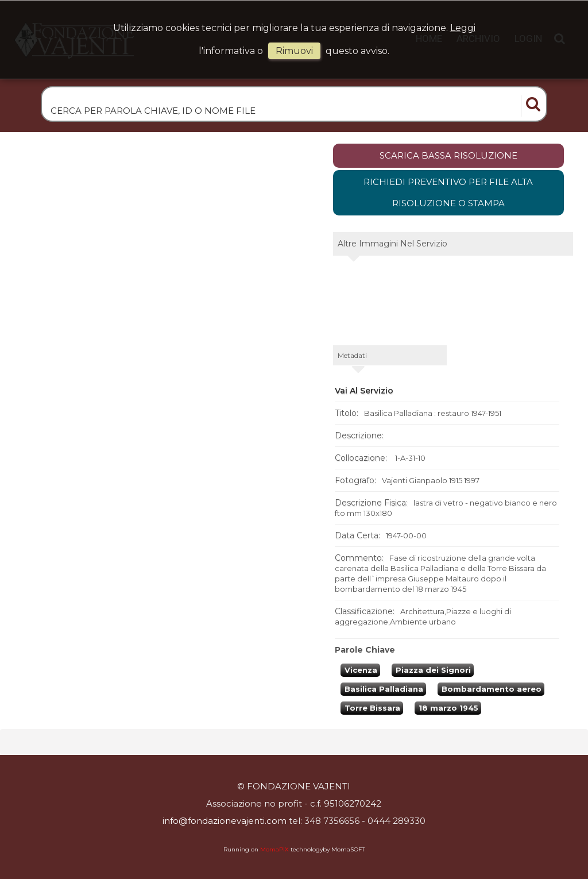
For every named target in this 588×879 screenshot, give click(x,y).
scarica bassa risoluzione (448, 157)
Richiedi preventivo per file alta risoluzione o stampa (448, 194)
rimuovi (294, 51)
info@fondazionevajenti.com (225, 821)
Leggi (463, 28)
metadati (352, 356)
